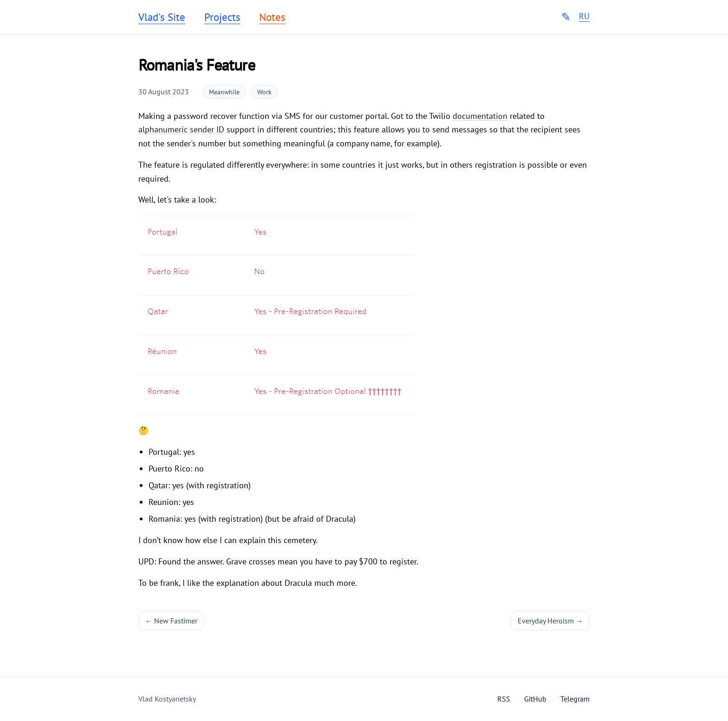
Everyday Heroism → (550, 621)
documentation (480, 116)
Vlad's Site (162, 17)
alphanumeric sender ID (181, 129)
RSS (504, 699)
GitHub (535, 699)
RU (584, 16)
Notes (272, 17)
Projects (222, 17)
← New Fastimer (172, 621)
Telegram (575, 699)
